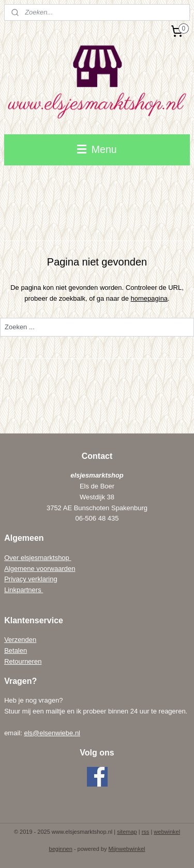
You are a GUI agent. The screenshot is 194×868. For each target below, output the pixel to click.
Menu (97, 149)
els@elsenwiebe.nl (52, 733)
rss (146, 832)
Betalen (16, 650)
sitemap (127, 832)
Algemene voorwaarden (40, 569)
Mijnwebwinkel (127, 849)
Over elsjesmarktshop (38, 558)
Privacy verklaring (31, 579)
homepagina (150, 298)
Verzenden (20, 640)
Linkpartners (24, 590)
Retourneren (23, 661)
